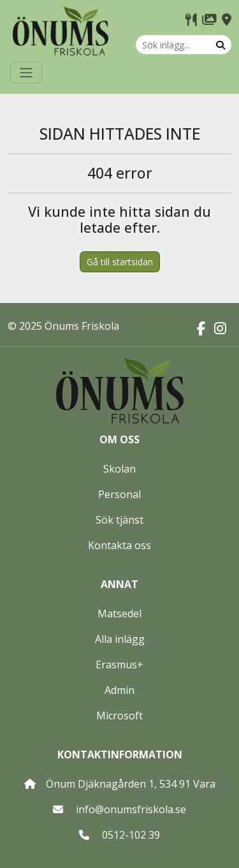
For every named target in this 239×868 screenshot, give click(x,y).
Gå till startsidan (120, 262)
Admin (119, 690)
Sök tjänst (119, 520)
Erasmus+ (119, 665)
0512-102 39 (131, 835)
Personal (119, 494)
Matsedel (119, 614)
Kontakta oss (119, 545)
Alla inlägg (120, 639)
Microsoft (119, 716)
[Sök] (221, 45)
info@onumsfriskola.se (131, 809)
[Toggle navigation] (26, 73)
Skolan (119, 469)
